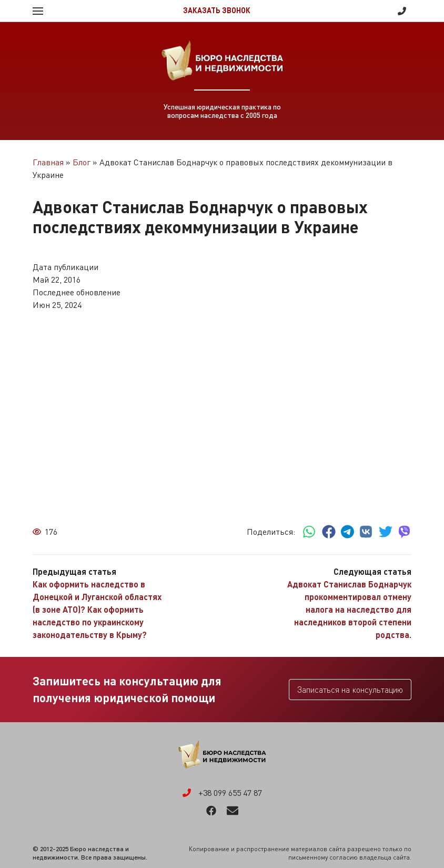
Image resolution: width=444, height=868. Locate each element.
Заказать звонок (217, 11)
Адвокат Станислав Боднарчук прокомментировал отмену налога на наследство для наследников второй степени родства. (349, 609)
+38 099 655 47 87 (402, 11)
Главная (48, 162)
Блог (82, 162)
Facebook (211, 811)
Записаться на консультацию (350, 690)
